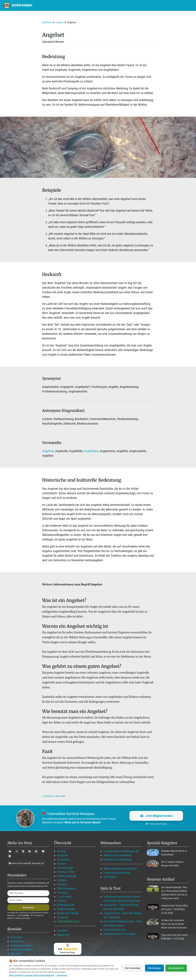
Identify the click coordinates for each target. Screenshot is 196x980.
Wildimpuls (87, 5)
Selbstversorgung (66, 888)
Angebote (145, 5)
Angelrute (48, 451)
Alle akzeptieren (176, 968)
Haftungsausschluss (22, 945)
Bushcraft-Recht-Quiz (115, 930)
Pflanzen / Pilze (65, 872)
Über (159, 5)
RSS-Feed (108, 877)
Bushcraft (62, 855)
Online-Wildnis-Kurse (68, 921)
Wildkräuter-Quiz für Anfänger (119, 934)
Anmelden (62, 931)
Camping (62, 880)
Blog (129, 5)
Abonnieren (28, 907)
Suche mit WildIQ (179, 5)
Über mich (16, 954)
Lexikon (60, 22)
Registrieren (63, 935)
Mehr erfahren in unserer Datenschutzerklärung (32, 975)
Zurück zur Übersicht (54, 796)
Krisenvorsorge (65, 868)
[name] (28, 893)
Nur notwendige (132, 968)
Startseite (47, 22)
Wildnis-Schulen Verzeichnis (118, 869)
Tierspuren (63, 917)
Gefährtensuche (66, 905)
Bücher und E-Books (68, 913)
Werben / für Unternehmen (118, 855)
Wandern (62, 884)
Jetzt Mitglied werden (156, 816)
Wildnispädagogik (67, 876)
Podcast (61, 901)
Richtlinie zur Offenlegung (117, 859)
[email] (28, 900)
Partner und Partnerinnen (117, 873)
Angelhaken (91, 451)
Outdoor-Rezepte (66, 909)
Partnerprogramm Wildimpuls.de (121, 851)
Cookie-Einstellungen (22, 949)
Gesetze (61, 864)
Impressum (17, 937)
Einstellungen (154, 968)
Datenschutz (17, 941)
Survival (61, 851)
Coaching (62, 892)
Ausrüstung (63, 859)
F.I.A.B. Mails (64, 897)
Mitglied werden (109, 5)
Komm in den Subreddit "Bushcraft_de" (26, 863)
